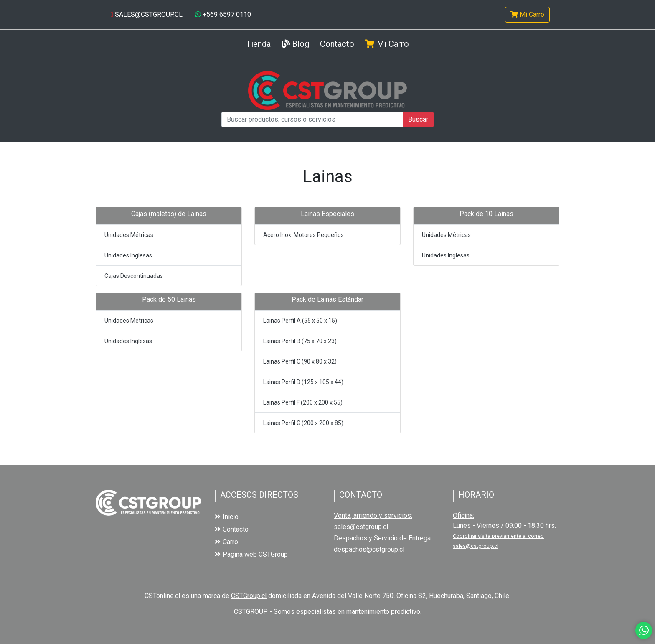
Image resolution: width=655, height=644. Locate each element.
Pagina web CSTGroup (251, 554)
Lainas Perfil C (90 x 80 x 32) (300, 361)
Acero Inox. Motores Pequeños (303, 235)
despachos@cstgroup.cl (369, 549)
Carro (226, 542)
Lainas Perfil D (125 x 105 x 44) (303, 382)
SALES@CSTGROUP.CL (147, 14)
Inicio (227, 517)
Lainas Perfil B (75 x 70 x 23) (300, 341)
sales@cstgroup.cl (361, 527)
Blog (295, 44)
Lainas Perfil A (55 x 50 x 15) (300, 321)
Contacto (337, 44)
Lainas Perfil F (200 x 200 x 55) (303, 402)
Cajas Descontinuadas (134, 276)
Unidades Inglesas (128, 255)
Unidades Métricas (129, 235)
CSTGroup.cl (249, 596)
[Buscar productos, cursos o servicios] (312, 120)
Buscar (418, 119)
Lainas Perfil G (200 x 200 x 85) (303, 423)
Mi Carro (527, 14)
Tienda (258, 43)
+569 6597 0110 (223, 14)
